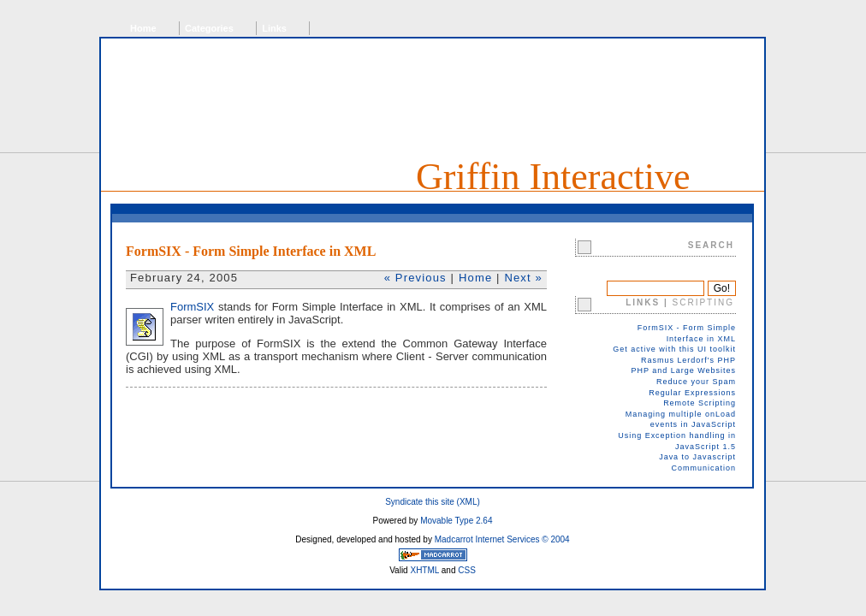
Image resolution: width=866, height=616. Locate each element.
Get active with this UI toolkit (674, 349)
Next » (523, 278)
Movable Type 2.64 (456, 521)
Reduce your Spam (696, 382)
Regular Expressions (692, 393)
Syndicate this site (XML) (433, 502)
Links (274, 28)
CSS (467, 570)
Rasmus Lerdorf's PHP (688, 360)
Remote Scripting (700, 403)
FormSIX (192, 307)
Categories (209, 28)
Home (143, 28)
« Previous (415, 278)
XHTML (424, 570)
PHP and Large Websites (683, 370)
